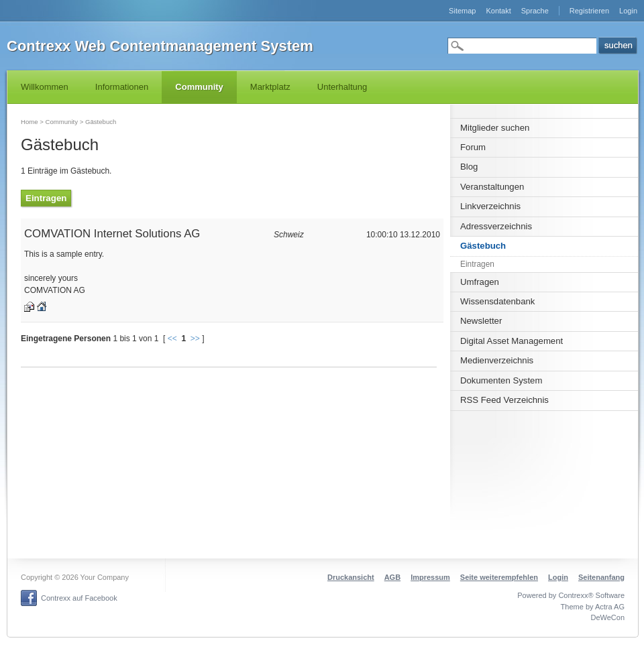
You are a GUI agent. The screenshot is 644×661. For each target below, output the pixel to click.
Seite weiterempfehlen (499, 577)
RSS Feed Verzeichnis (504, 400)
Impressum (430, 577)
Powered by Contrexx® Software (571, 595)
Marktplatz (270, 87)
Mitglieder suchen (495, 128)
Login (628, 11)
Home (30, 122)
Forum (473, 147)
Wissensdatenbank (497, 301)
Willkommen (45, 87)
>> (195, 339)
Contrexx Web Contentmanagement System (160, 46)
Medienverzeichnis (497, 360)
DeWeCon (607, 617)
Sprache (535, 11)
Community (199, 87)
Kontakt (498, 11)
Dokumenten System (501, 380)
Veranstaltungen (492, 187)
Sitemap (462, 11)
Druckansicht (351, 577)
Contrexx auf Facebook (79, 598)
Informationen (122, 87)
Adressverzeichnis (496, 226)
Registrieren (589, 11)
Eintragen (477, 264)
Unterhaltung (342, 87)
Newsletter (481, 321)
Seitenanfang (601, 577)
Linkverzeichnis (490, 206)
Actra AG (610, 607)
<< (172, 339)
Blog (469, 167)
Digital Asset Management (512, 341)
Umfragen (480, 282)
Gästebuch (483, 246)
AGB (392, 577)
